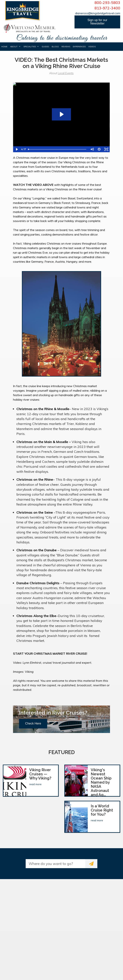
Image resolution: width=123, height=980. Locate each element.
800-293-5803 (107, 3)
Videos (92, 47)
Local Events (66, 73)
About (14, 47)
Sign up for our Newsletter (97, 22)
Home (4, 47)
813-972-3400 (107, 8)
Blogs (55, 47)
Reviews (66, 47)
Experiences (79, 47)
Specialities (30, 47)
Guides (45, 47)
